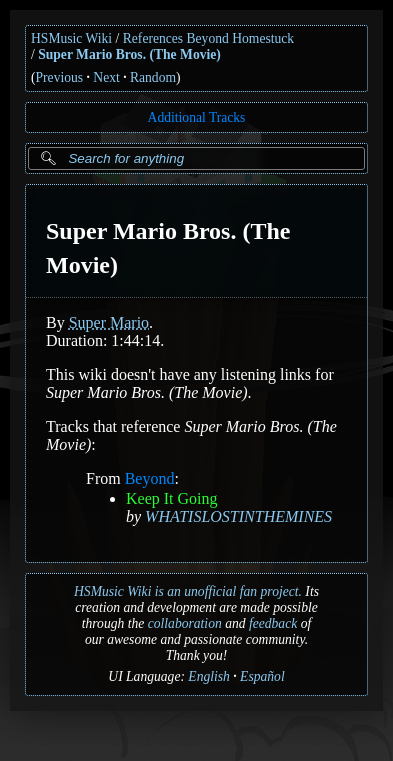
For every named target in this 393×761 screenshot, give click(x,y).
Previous (60, 77)
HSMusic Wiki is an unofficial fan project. (188, 591)
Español (262, 676)
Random (153, 77)
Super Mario (109, 322)
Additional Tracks (197, 117)
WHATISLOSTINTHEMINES (238, 516)
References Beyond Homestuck (208, 38)
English (209, 676)
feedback (273, 623)
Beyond (150, 478)
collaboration (185, 623)
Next (106, 77)
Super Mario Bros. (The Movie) (129, 54)
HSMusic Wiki (71, 38)
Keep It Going (172, 498)
